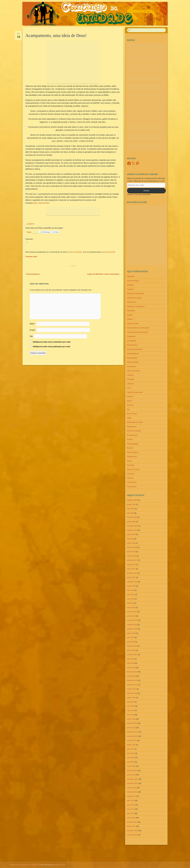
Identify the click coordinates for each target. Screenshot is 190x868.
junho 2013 (131, 706)
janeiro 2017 (131, 577)
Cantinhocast (132, 302)
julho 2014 (131, 659)
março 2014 (131, 668)
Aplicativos (131, 276)
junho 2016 (131, 595)
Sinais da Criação (133, 470)
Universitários (132, 487)
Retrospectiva (132, 457)
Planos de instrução (134, 431)
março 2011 (131, 818)
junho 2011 (131, 805)
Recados (130, 448)
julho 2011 (131, 801)
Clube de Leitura (133, 324)
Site (31, 336)
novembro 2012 (132, 736)
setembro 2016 (132, 582)
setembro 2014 (132, 655)
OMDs (129, 418)
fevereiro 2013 (132, 723)
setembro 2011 (132, 792)
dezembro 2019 (132, 526)
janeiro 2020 (131, 522)
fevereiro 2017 (132, 573)
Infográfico (131, 379)
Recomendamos (32, 274)
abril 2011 (130, 813)
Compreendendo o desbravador (138, 328)
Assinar (146, 191)
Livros (129, 388)
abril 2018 (130, 539)
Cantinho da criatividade (135, 294)
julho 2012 (131, 749)
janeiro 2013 (131, 728)
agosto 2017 (131, 565)
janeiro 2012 (131, 775)
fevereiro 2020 (132, 517)
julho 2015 (131, 637)
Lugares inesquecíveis (135, 392)
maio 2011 (131, 809)
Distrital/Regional (133, 354)
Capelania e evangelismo (136, 306)
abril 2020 (130, 513)
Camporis (130, 289)
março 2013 (131, 719)
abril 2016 (130, 603)
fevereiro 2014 (132, 672)
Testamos (130, 478)
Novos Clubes (132, 414)
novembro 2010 (132, 835)
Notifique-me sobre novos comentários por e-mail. (52, 342)
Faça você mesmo (133, 371)
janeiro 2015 (131, 650)
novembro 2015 (132, 620)
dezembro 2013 (132, 680)
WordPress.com (60, 865)
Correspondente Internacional (137, 332)
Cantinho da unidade (134, 298)
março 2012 (131, 766)
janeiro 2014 (131, 676)
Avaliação (130, 285)
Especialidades (132, 358)
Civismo (130, 315)
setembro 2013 (132, 693)
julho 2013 (131, 702)
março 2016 (131, 607)
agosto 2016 (131, 586)
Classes (130, 319)
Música (129, 401)
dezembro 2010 (132, 831)
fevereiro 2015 (132, 646)
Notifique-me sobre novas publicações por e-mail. (52, 347)
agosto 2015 (131, 633)
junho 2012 (131, 753)
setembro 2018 (132, 530)
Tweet (29, 232)
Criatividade (131, 336)
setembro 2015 (132, 629)
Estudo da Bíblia (133, 362)
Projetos (130, 439)
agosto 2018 (131, 534)
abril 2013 (130, 715)
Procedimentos (132, 435)
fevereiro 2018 (132, 547)
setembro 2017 (132, 560)
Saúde (129, 461)
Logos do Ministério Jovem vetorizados (104, 274)
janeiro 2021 (131, 505)
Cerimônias (131, 311)
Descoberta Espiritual (134, 349)
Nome (33, 324)
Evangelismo (131, 367)
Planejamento (132, 427)
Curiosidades (132, 341)
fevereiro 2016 (132, 612)
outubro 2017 (132, 556)
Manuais (130, 397)
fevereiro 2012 (132, 771)
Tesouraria (131, 474)
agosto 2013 (131, 698)
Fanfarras (130, 375)
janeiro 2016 (131, 616)
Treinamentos (132, 482)
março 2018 (131, 543)
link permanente (109, 252)
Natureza (130, 405)
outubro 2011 (132, 788)
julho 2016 (131, 590)
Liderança (130, 384)
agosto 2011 (131, 796)
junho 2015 (131, 642)
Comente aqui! (31, 256)
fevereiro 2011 (132, 822)
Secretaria (131, 465)
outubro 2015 (132, 625)
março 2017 (131, 569)
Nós (128, 409)
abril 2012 (130, 762)
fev (19, 35)
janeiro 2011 (131, 826)
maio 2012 (131, 758)
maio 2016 (131, 599)
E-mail (33, 330)
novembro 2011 (132, 783)
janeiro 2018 (131, 552)
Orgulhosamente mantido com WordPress (24, 865)
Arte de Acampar (76, 252)
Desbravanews (132, 345)
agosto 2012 (131, 745)
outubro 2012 (132, 740)
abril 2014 (130, 663)
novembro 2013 (132, 685)
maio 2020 (131, 509)
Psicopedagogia (133, 444)
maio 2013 (131, 710)
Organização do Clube (135, 422)
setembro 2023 (132, 500)
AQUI (35, 203)
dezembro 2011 (132, 779)
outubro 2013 (132, 689)
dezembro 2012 (132, 732)
